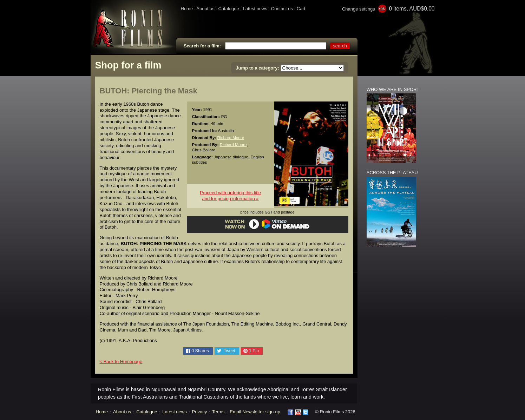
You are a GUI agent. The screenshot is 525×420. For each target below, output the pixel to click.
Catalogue (228, 9)
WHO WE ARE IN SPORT (393, 89)
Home (187, 9)
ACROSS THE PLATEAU (392, 173)
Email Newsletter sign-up (255, 412)
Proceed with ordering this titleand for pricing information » (230, 196)
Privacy (200, 412)
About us (205, 9)
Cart (301, 9)
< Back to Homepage (121, 362)
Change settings (359, 9)
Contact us (282, 9)
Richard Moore (231, 137)
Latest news (255, 9)
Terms (218, 412)
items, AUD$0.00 (412, 9)
